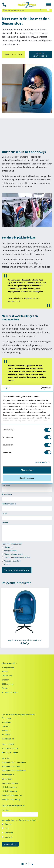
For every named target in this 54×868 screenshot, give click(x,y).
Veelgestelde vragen (10, 692)
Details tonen (41, 462)
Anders (6, 564)
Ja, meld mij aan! (10, 844)
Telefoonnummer (9, 504)
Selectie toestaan (27, 478)
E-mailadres (7, 810)
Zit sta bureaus (8, 775)
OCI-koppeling (8, 684)
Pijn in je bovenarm (10, 787)
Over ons (6, 718)
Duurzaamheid (8, 739)
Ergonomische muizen (11, 766)
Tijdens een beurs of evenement (16, 557)
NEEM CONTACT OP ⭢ (13, 55)
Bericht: (5, 523)
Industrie (8, 837)
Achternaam (7, 494)
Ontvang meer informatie (17, 570)
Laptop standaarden (10, 783)
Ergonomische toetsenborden (14, 771)
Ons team (6, 726)
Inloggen (5, 680)
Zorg (7, 828)
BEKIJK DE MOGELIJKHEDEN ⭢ (41, 55)
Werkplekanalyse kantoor (12, 795)
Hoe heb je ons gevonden (12, 544)
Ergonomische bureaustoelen (14, 762)
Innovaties (6, 735)
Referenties (6, 722)
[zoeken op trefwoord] (20, 10)
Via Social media (10, 551)
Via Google (7, 547)
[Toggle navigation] (49, 5)
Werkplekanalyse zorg (11, 799)
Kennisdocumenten (10, 748)
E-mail (4, 513)
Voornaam (6, 485)
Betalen (5, 671)
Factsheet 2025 (8, 744)
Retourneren (7, 676)
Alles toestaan (27, 470)
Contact (5, 688)
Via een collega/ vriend (12, 554)
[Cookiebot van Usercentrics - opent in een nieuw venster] (41, 388)
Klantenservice (9, 663)
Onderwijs (9, 833)
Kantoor (8, 824)
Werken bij (6, 730)
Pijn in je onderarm (10, 791)
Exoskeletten (7, 779)
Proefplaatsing (8, 667)
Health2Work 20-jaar (10, 752)
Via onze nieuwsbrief (11, 561)
